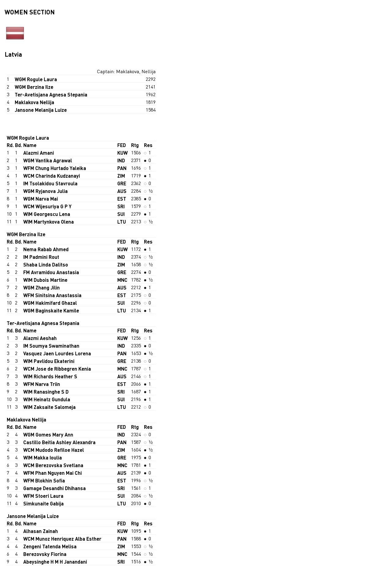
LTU (122, 222)
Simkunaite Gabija (43, 503)
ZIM (121, 176)
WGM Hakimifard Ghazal (50, 303)
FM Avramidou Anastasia (51, 272)
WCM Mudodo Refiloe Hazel (54, 450)
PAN (122, 168)
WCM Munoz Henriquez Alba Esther (62, 539)
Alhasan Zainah (41, 531)
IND (121, 160)
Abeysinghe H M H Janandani (55, 562)
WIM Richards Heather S (50, 376)
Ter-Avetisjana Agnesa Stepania (51, 95)
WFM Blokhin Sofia (44, 480)
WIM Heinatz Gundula (47, 399)
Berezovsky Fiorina (45, 554)
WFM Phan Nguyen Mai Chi (53, 473)
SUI (121, 214)
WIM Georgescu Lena (47, 214)
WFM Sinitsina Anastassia (52, 295)
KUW (123, 153)
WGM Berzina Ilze (34, 87)
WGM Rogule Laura (36, 79)
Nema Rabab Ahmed (46, 249)
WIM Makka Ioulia (43, 457)
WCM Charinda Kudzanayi (52, 176)
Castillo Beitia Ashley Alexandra (59, 442)
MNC (122, 280)
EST (122, 199)
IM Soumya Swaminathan (51, 346)
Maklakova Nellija (34, 102)
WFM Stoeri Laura (43, 496)
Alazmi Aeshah (40, 338)
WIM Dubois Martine (45, 280)
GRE (122, 183)
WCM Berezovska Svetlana (53, 465)
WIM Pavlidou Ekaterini (49, 361)
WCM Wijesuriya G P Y (47, 206)
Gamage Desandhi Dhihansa (55, 488)
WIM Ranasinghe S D (46, 392)
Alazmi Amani (39, 153)
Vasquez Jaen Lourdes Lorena (57, 353)
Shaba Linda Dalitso (46, 265)
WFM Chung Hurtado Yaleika (55, 168)
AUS (122, 191)
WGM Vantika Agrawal (48, 160)
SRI (121, 206)
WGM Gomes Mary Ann (48, 435)
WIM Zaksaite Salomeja (49, 407)
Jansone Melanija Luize (41, 110)
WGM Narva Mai (41, 199)
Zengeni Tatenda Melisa (50, 546)
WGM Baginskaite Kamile (51, 310)
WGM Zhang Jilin (41, 287)
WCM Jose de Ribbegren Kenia (57, 369)
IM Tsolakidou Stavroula (50, 183)
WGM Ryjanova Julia (45, 191)
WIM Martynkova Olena (49, 222)
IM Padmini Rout (41, 257)
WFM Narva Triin (42, 384)
